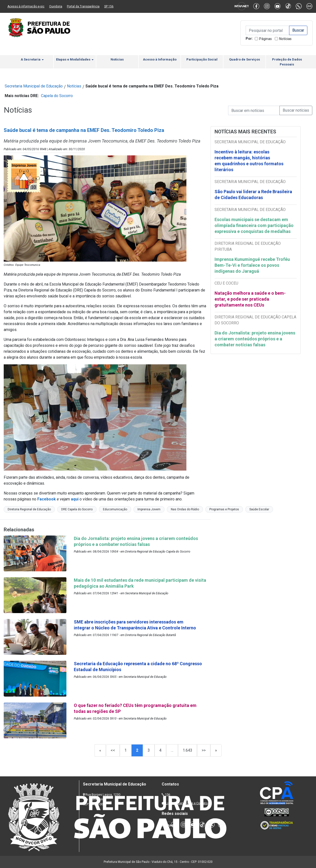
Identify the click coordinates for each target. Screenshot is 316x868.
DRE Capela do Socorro (77, 509)
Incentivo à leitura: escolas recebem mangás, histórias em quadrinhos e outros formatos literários (249, 161)
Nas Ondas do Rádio (185, 509)
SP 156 (109, 6)
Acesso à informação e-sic (26, 6)
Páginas (266, 39)
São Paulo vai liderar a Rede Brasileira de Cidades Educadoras (253, 195)
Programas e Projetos (224, 509)
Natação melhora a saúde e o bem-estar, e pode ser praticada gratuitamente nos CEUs (250, 299)
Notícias (285, 39)
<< (113, 750)
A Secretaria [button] (32, 59)
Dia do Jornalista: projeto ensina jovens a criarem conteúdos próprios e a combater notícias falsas (255, 339)
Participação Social (202, 59)
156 (168, 795)
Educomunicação (115, 509)
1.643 (188, 750)
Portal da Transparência (83, 6)
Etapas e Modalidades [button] (75, 59)
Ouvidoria (56, 6)
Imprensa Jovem (149, 509)
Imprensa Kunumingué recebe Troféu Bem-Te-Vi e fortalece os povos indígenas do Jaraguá (252, 265)
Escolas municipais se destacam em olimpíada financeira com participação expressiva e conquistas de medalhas (254, 225)
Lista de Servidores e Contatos (188, 803)
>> (204, 750)
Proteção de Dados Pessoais (287, 62)
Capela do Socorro (57, 96)
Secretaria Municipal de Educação (34, 86)
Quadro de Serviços (245, 59)
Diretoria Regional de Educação (29, 509)
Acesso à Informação (160, 59)
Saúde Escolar (259, 509)
